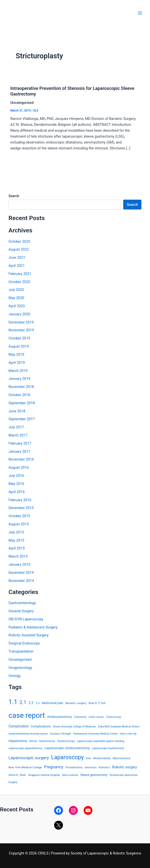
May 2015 (16, 540)
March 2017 (18, 435)
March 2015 (18, 556)
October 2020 (19, 282)
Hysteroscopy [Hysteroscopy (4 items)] (66, 741)
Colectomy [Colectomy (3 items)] (80, 717)
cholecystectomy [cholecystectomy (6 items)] (59, 717)
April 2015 (17, 548)
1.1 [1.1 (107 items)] (13, 702)
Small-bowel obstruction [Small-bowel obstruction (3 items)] (124, 775)
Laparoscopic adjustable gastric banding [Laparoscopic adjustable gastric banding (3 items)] (101, 741)
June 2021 (17, 257)
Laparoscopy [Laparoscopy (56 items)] (67, 757)
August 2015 (19, 524)
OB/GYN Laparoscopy (26, 619)
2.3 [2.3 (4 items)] (38, 703)
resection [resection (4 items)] (90, 767)
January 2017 (19, 451)
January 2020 (19, 314)
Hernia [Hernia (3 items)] (33, 741)
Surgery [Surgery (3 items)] (13, 782)
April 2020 (17, 306)
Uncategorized (20, 659)
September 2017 (22, 419)
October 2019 (19, 338)
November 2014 (21, 581)
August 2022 (19, 249)
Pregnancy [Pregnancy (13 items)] (54, 767)
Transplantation (21, 651)
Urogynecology (20, 668)
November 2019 (21, 330)
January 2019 (19, 379)
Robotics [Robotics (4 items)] (104, 767)
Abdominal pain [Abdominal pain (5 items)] (53, 703)
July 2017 (16, 427)
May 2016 (16, 484)
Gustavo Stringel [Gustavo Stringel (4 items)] (60, 734)
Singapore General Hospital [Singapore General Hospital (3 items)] (44, 775)
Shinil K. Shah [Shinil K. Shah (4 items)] (17, 775)
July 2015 (16, 532)
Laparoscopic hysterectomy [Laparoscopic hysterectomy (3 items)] (108, 748)
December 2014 (21, 573)
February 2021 (20, 274)
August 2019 (19, 346)
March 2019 (18, 371)
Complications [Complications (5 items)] (41, 726)
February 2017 (20, 443)
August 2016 (19, 467)
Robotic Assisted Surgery (29, 635)
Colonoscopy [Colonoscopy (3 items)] (114, 717)
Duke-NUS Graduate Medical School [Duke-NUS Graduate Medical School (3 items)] (119, 727)
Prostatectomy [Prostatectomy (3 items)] (74, 767)
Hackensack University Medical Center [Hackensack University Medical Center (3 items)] (96, 734)
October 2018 (19, 395)
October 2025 (19, 241)
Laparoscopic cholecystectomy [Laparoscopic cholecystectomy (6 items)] (67, 748)
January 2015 (19, 564)
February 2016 (20, 500)
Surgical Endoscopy (24, 643)
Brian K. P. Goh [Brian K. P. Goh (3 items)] (97, 703)
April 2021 (17, 266)
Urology (15, 676)
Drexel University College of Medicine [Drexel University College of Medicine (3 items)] (74, 727)
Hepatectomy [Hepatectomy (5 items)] (18, 741)
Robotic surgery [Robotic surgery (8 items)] (125, 767)
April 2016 (17, 492)
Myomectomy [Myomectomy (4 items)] (122, 758)
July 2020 (16, 290)
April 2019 (17, 363)
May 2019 (16, 354)
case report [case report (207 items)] (27, 715)
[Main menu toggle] (140, 13)
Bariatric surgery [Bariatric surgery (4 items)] (76, 703)
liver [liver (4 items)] (89, 758)
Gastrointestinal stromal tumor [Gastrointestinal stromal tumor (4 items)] (28, 734)
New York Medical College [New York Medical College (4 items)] (25, 767)
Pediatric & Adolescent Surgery (33, 627)
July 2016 (16, 476)
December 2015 (21, 508)
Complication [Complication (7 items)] (19, 726)
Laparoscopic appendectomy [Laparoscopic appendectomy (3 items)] (25, 748)
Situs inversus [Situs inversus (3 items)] (70, 775)
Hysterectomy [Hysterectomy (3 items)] (47, 741)
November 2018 (21, 387)
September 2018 (22, 403)
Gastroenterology (22, 603)
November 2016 (21, 459)
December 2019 (21, 322)
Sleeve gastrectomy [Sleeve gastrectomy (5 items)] (94, 775)
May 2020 (16, 298)
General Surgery (21, 611)
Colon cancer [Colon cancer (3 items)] (96, 717)
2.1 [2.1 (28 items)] (23, 702)
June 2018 (17, 411)
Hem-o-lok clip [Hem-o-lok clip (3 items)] (128, 734)
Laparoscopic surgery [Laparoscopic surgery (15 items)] (29, 758)
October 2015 (19, 516)
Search (14, 196)
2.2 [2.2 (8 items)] (31, 703)
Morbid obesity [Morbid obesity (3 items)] (102, 758)
